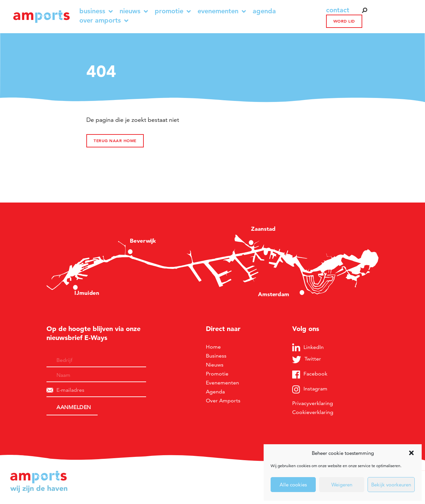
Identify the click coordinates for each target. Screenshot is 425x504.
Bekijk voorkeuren (391, 485)
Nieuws (134, 11)
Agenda (264, 11)
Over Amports (104, 20)
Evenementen (222, 11)
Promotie (173, 11)
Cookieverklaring (313, 412)
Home (213, 347)
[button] (411, 453)
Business (96, 11)
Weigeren (342, 485)
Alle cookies (293, 485)
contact (338, 10)
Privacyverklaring (313, 403)
